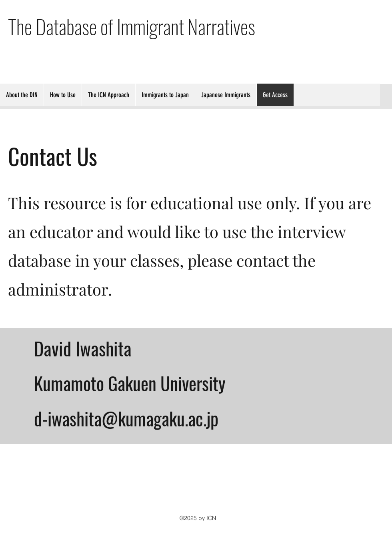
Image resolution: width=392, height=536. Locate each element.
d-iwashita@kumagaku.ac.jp (126, 418)
